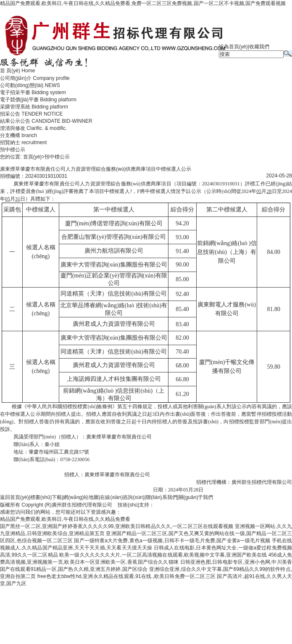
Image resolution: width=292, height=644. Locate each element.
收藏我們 (259, 47)
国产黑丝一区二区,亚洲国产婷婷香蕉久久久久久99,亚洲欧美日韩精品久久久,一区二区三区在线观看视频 (117, 526)
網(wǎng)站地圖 (81, 497)
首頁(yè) (33, 157)
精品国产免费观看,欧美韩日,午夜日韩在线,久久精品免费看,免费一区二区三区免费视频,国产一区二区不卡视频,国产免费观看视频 (143, 3)
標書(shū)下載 (46, 497)
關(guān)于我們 (196, 497)
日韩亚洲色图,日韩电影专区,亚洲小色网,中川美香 (236, 562)
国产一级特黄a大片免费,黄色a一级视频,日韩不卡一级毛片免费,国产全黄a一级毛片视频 (172, 541)
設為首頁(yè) (233, 47)
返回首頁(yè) (14, 497)
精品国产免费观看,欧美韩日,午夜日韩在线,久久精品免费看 (65, 519)
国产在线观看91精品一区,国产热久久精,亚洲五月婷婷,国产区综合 (74, 569)
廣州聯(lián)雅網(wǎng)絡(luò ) (188, 505)
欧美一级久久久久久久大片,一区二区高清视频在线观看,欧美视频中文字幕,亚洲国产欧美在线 (163, 555)
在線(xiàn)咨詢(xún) (122, 497)
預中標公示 (13, 150)
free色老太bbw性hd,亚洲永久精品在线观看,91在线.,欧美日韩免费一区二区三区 (126, 576)
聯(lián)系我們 (162, 497)
